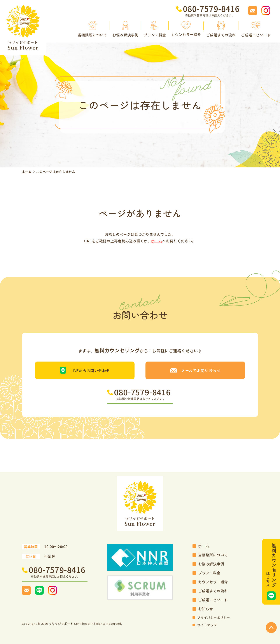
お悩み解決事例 (211, 564)
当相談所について (213, 555)
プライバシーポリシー (214, 617)
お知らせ (206, 609)
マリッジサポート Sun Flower (70, 624)
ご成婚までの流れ (213, 591)
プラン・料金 (209, 573)
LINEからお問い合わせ (90, 370)
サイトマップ (207, 625)
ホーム (27, 172)
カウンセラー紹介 (213, 582)
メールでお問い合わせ (201, 370)
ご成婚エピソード (213, 600)
